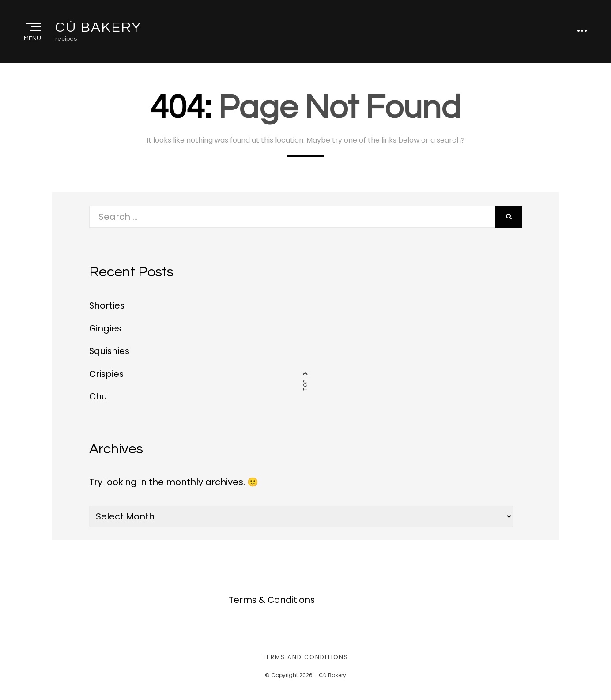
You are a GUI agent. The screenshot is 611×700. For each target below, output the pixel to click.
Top (305, 386)
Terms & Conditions (272, 602)
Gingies (106, 331)
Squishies (110, 353)
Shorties (107, 308)
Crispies (107, 376)
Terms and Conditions (305, 658)
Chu (98, 398)
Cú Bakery (98, 29)
